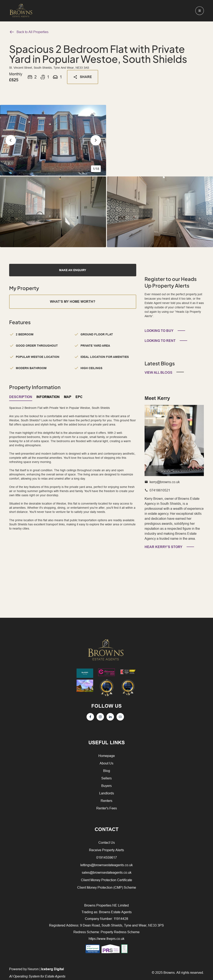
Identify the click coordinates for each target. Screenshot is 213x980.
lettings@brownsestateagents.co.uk (106, 865)
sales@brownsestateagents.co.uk (107, 872)
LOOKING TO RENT (160, 341)
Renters (106, 801)
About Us (106, 763)
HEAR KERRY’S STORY (163, 547)
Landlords (107, 793)
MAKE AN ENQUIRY (73, 270)
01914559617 (107, 857)
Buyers (106, 786)
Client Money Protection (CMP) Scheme (107, 887)
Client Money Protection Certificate (106, 880)
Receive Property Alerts (106, 850)
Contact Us (107, 842)
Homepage (107, 756)
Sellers (106, 778)
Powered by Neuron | (37, 973)
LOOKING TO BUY (159, 331)
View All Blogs (158, 372)
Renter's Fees (107, 808)
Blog (107, 771)
